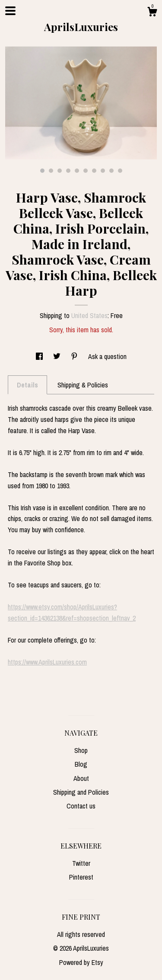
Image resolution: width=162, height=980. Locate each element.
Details (27, 385)
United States (89, 315)
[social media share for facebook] (40, 356)
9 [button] (111, 171)
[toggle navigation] (10, 11)
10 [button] (120, 171)
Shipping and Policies (81, 792)
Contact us (81, 806)
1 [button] (42, 171)
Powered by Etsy (81, 962)
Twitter (81, 863)
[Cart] (152, 13)
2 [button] (51, 171)
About (81, 778)
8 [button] (103, 171)
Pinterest (81, 877)
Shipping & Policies (83, 385)
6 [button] (86, 171)
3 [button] (60, 171)
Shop (81, 750)
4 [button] (68, 171)
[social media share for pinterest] (75, 356)
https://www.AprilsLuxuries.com (47, 662)
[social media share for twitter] (58, 356)
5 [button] (77, 171)
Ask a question (107, 356)
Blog (81, 764)
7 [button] (94, 171)
